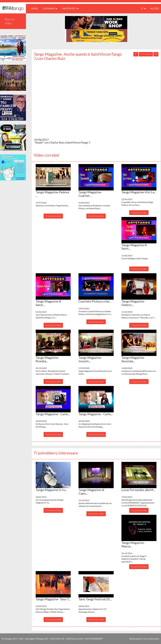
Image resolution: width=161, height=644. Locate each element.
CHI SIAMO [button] (50, 8)
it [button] (143, 8)
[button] (53, 177)
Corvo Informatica (151, 639)
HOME (35, 8)
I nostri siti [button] (70, 8)
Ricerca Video (9, 21)
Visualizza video (53, 216)
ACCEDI (155, 8)
